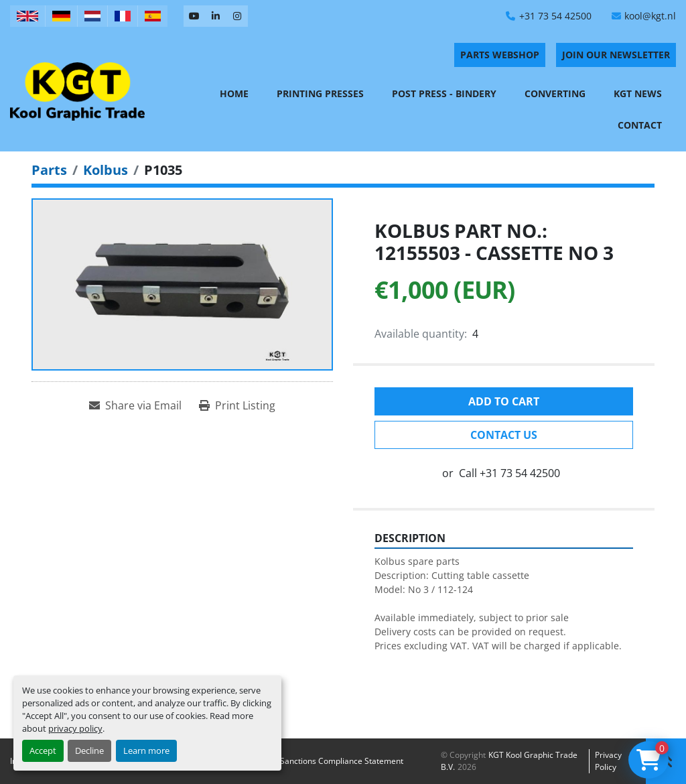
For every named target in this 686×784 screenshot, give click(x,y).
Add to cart (504, 401)
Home (234, 93)
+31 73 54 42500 (555, 16)
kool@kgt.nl (650, 16)
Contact (640, 125)
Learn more (146, 750)
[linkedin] (216, 16)
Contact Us (504, 435)
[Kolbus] (106, 170)
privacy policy (75, 728)
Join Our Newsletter (616, 55)
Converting (555, 93)
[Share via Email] (135, 405)
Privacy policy (608, 761)
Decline (89, 750)
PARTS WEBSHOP (500, 55)
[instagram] (237, 16)
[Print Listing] (237, 405)
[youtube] (194, 16)
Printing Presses (320, 93)
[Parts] (49, 170)
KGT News (638, 93)
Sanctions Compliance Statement (342, 761)
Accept (43, 750)
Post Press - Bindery (444, 93)
